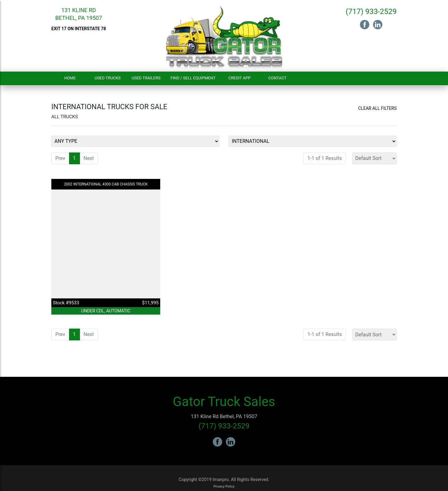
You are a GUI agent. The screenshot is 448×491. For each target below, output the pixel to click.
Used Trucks (108, 78)
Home (70, 78)
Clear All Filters (377, 108)
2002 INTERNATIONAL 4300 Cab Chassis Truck (106, 184)
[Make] (313, 141)
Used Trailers (146, 78)
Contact (278, 78)
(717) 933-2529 (371, 12)
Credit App (239, 78)
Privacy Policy (224, 486)
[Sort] (374, 158)
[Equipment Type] (135, 141)
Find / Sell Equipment (193, 78)
